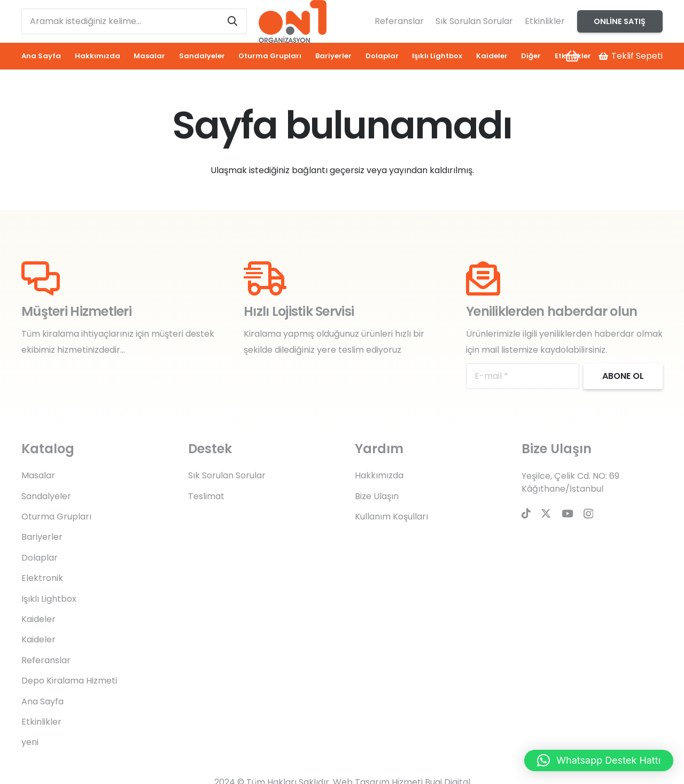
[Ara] (232, 21)
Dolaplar (40, 558)
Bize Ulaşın (377, 496)
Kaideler (38, 619)
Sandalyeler (46, 496)
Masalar (38, 475)
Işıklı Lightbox (49, 599)
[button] (599, 760)
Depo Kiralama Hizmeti (69, 681)
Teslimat (206, 496)
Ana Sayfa (42, 701)
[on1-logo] (292, 21)
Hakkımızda (379, 475)
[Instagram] (588, 514)
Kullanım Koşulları (391, 517)
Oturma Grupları (56, 517)
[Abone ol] (623, 376)
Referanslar (399, 21)
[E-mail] (523, 376)
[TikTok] (526, 513)
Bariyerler (42, 537)
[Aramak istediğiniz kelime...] (134, 21)
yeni (30, 742)
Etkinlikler (545, 21)
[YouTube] (568, 513)
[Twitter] (546, 513)
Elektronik (42, 578)
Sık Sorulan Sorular (474, 21)
